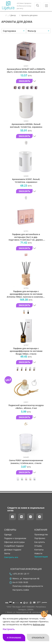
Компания (41, 530)
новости (38, 553)
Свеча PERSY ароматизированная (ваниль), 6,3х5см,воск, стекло (26, 462)
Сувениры (10, 530)
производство (41, 535)
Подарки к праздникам (15, 538)
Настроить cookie (21, 590)
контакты (39, 550)
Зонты (7, 553)
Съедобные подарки (14, 546)
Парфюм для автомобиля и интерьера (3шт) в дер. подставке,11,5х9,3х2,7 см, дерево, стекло (26, 237)
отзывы (38, 546)
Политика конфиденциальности (28, 586)
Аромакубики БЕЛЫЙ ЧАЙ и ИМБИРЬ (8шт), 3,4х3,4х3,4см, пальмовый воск (26, 70)
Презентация (41, 557)
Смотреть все (11, 557)
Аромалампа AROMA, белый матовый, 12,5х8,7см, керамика (26, 126)
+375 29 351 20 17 (21, 574)
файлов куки (39, 624)
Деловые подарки (13, 550)
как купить (40, 542)
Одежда (8, 535)
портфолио (40, 538)
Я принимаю (14, 638)
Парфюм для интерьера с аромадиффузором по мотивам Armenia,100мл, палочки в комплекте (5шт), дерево (26, 294)
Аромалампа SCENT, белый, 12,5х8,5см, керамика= (26, 181)
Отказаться (38, 638)
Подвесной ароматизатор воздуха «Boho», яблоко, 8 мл (26, 407)
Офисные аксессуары (14, 542)
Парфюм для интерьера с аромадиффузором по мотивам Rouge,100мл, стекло (26, 351)
